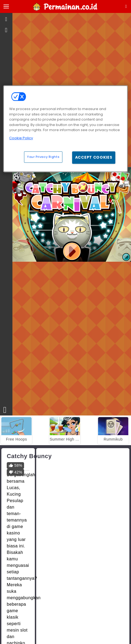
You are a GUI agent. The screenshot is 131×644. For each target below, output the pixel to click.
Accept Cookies (94, 157)
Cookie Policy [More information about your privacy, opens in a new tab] (21, 138)
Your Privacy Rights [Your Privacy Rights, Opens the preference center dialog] (43, 157)
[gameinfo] (6, 30)
